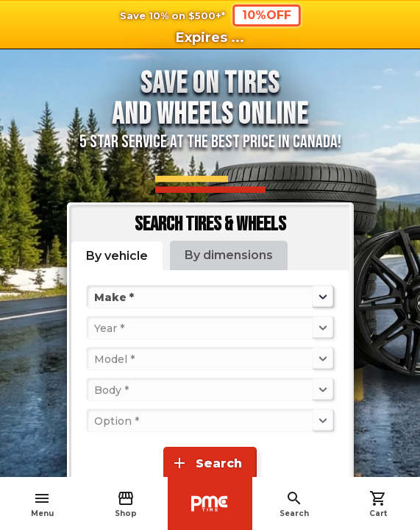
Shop (126, 504)
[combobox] (96, 297)
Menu (42, 504)
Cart (378, 504)
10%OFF (267, 15)
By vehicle (117, 256)
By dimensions (229, 255)
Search (294, 504)
